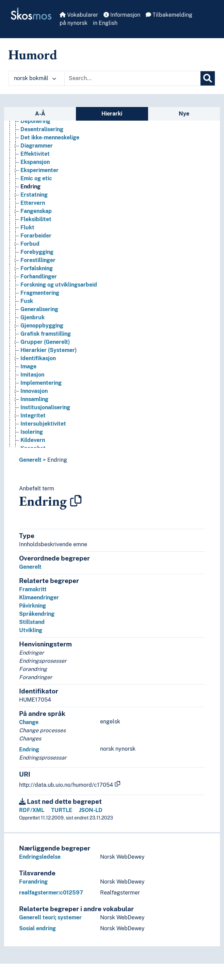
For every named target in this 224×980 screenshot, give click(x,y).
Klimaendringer (39, 598)
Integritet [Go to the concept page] (33, 416)
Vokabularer (79, 15)
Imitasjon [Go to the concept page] (32, 375)
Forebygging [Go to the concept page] (37, 252)
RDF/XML (32, 810)
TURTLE (62, 810)
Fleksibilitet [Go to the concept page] (36, 219)
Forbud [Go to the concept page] (30, 244)
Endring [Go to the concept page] (30, 187)
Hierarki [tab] (112, 114)
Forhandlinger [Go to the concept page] (39, 277)
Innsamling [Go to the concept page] (34, 399)
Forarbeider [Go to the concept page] (36, 236)
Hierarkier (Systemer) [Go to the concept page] (49, 350)
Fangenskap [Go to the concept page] (36, 211)
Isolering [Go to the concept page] (32, 432)
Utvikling (31, 630)
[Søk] (208, 78)
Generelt (30, 460)
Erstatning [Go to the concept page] (34, 195)
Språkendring (37, 614)
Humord (33, 55)
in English (105, 23)
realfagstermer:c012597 (51, 893)
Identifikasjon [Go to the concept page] (38, 358)
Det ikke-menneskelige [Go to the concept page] (50, 137)
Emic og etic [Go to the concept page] (36, 178)
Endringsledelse (40, 857)
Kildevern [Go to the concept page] (33, 440)
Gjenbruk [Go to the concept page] (33, 317)
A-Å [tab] (40, 114)
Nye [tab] (184, 114)
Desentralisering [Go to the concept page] (42, 129)
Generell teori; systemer (50, 917)
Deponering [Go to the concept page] (35, 121)
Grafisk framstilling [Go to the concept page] (46, 334)
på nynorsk (74, 23)
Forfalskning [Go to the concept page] (37, 268)
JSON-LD (91, 810)
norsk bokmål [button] (35, 78)
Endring (57, 460)
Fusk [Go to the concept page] (27, 301)
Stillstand (32, 622)
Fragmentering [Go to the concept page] (40, 293)
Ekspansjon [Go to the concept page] (35, 162)
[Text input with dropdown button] (132, 78)
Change (29, 722)
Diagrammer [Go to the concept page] (37, 146)
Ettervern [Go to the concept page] (33, 203)
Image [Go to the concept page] (28, 366)
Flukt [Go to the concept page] (27, 227)
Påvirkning (33, 606)
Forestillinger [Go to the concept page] (38, 260)
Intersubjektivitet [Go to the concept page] (43, 424)
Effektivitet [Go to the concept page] (35, 154)
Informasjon (122, 15)
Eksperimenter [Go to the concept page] (39, 170)
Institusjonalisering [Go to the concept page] (45, 407)
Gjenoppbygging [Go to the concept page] (42, 326)
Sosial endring (37, 928)
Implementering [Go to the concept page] (41, 383)
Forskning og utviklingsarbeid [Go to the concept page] (59, 285)
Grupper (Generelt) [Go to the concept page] (45, 342)
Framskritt (33, 589)
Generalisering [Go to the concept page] (39, 309)
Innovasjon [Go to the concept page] (34, 391)
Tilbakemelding (169, 15)
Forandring (33, 882)
